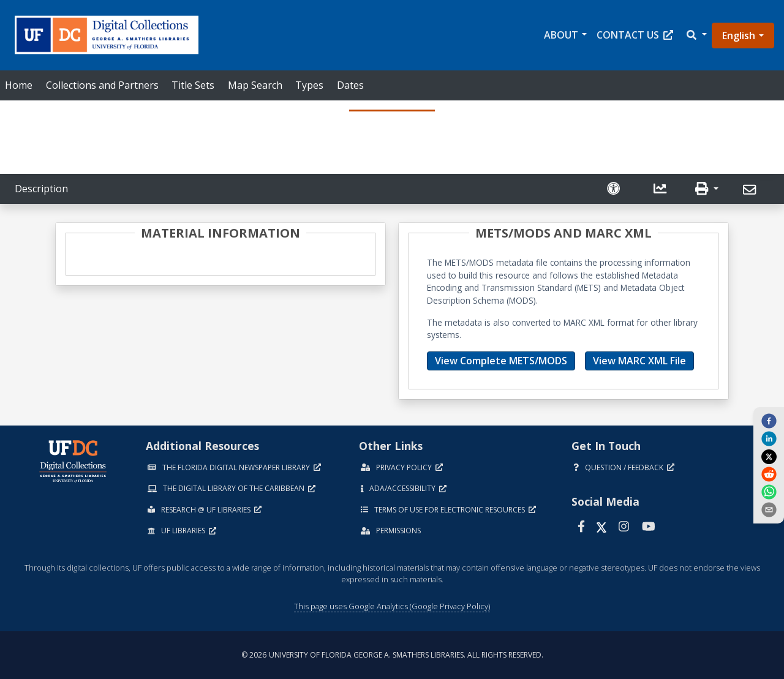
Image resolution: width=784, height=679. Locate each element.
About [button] (561, 35)
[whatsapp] (769, 492)
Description (41, 189)
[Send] (751, 190)
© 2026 (392, 655)
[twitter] (769, 456)
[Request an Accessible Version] (615, 189)
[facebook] (769, 420)
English (739, 36)
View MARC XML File (639, 361)
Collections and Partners (102, 85)
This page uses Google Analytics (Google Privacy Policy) (392, 606)
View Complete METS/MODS (501, 361)
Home (19, 85)
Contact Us (635, 35)
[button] (696, 35)
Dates (350, 85)
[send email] (769, 509)
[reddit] (769, 474)
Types (309, 85)
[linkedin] (769, 438)
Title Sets (193, 85)
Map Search (255, 85)
